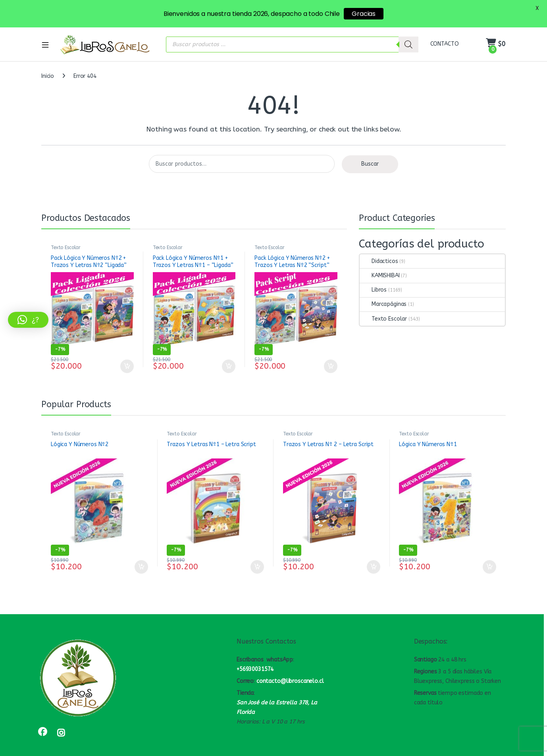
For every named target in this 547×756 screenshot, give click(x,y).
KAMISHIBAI (380, 263)
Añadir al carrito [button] (127, 354)
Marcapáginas (383, 292)
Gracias (364, 14)
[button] (28, 320)
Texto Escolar (66, 235)
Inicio (48, 64)
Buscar (370, 152)
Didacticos (379, 249)
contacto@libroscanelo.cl (290, 669)
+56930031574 (255, 657)
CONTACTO (445, 32)
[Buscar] (408, 32)
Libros (373, 278)
